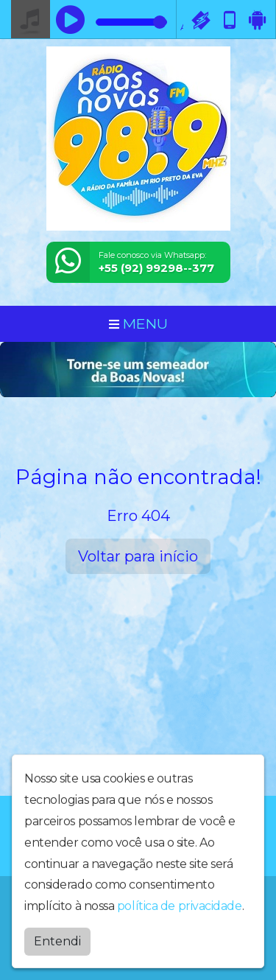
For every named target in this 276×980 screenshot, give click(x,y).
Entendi (57, 938)
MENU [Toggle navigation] (138, 323)
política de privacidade (180, 903)
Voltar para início (138, 556)
